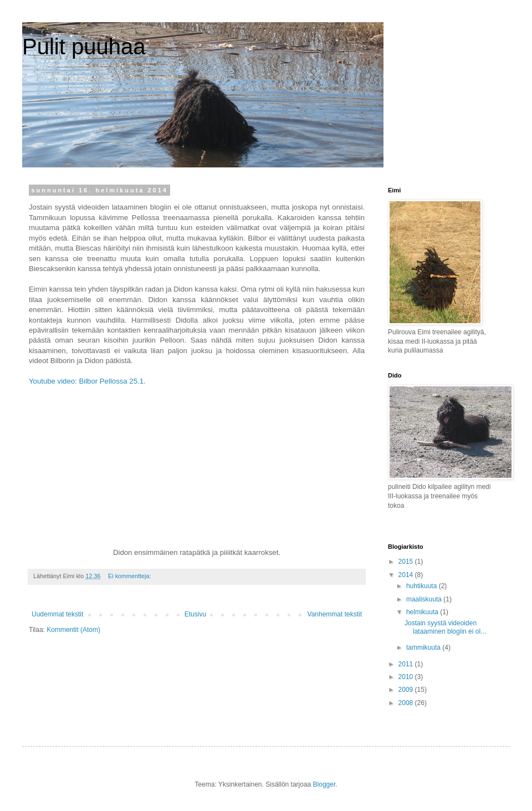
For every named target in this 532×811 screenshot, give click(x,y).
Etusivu (195, 614)
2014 (407, 575)
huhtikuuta (423, 586)
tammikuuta (424, 647)
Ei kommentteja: (130, 576)
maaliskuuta (425, 599)
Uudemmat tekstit (57, 614)
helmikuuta (423, 612)
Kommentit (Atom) (73, 630)
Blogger (324, 784)
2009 (407, 690)
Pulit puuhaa (84, 47)
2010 (407, 677)
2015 (407, 562)
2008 (407, 703)
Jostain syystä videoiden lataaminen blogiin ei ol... (445, 627)
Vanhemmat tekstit (335, 614)
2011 (407, 664)
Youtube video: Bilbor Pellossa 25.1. (88, 381)
